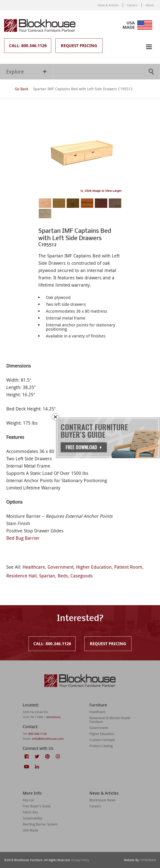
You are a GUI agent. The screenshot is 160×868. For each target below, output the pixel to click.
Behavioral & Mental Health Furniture (110, 720)
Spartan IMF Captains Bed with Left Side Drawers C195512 (83, 89)
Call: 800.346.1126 (28, 46)
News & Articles (108, 5)
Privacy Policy (80, 860)
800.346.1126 (37, 734)
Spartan (47, 576)
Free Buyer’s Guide (37, 806)
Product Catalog (101, 746)
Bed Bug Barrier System (40, 824)
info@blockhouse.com (48, 739)
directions (54, 717)
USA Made (30, 830)
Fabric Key (30, 812)
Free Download (84, 447)
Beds (63, 576)
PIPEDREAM (148, 860)
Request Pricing (79, 46)
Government (61, 567)
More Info (32, 793)
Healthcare (34, 567)
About (150, 5)
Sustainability (32, 818)
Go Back (18, 89)
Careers (132, 5)
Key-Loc (28, 800)
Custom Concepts (102, 740)
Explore (26, 72)
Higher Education (94, 567)
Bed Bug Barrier (23, 538)
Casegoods (82, 576)
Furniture (98, 705)
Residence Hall (21, 576)
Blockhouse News (102, 800)
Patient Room (128, 567)
